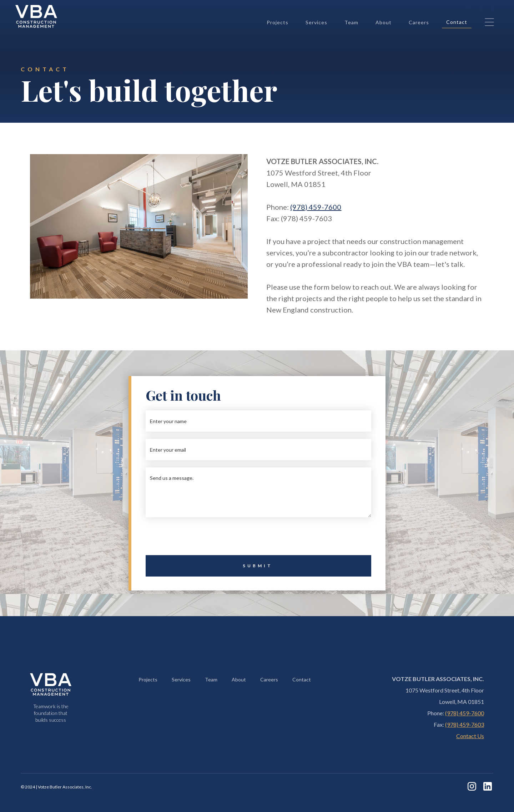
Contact (457, 22)
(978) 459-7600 (316, 207)
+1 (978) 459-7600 (440, 8)
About (384, 22)
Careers (419, 22)
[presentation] (258, 538)
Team (351, 22)
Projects (278, 22)
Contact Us (470, 736)
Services (316, 22)
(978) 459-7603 (465, 724)
